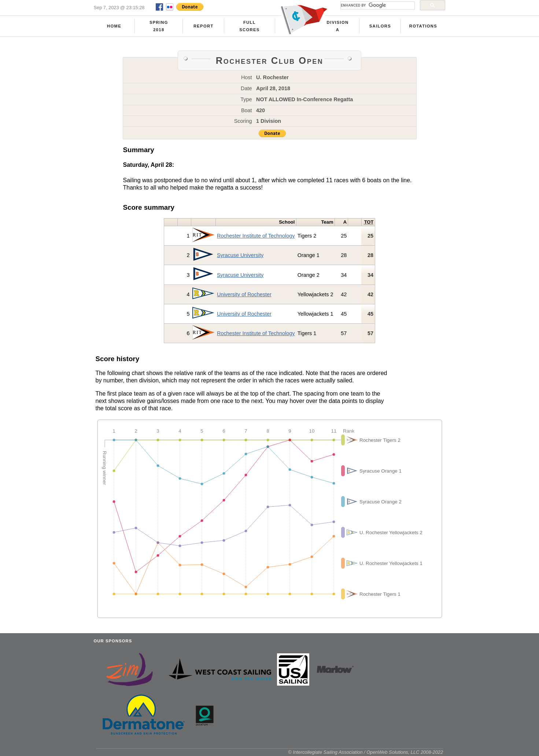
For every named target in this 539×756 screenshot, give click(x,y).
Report (204, 26)
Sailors (380, 26)
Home (114, 26)
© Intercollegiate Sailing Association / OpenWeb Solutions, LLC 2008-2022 (366, 752)
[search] (377, 5)
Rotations (423, 26)
